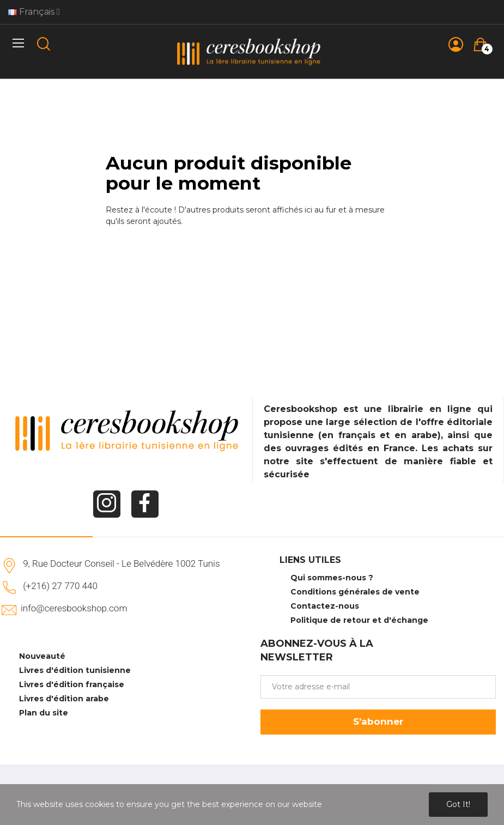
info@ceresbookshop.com (74, 608)
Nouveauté (42, 656)
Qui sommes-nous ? (332, 578)
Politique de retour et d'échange (359, 620)
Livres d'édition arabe (64, 699)
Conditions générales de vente (355, 592)
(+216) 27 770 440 (60, 586)
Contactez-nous (325, 606)
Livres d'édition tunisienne (75, 670)
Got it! (458, 804)
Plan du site (44, 713)
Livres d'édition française (72, 684)
